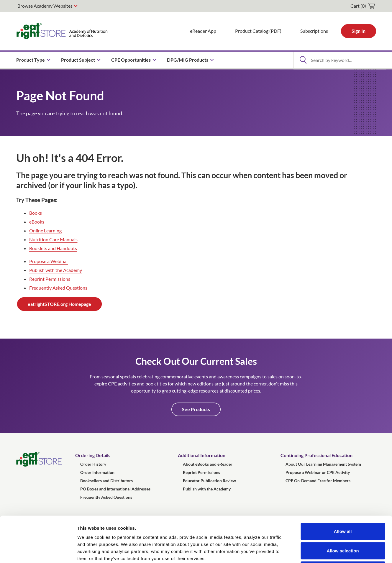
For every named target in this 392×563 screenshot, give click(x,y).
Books (36, 213)
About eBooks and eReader (208, 464)
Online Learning (45, 230)
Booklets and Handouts (53, 248)
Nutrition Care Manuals (53, 239)
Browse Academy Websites (45, 6)
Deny (343, 524)
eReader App (203, 31)
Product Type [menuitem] (31, 60)
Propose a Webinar (49, 261)
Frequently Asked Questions (58, 288)
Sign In (359, 31)
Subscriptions (314, 31)
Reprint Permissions (50, 279)
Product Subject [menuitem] (78, 60)
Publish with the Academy (56, 270)
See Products (196, 409)
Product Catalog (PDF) (258, 31)
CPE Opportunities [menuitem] (131, 60)
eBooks (37, 222)
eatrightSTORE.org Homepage (59, 304)
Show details (310, 551)
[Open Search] (303, 60)
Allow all (343, 486)
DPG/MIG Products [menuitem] (188, 60)
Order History (93, 464)
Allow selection (343, 505)
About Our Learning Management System (323, 464)
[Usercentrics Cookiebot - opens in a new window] (38, 551)
